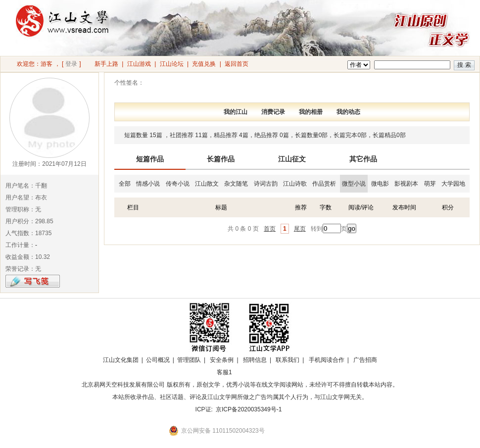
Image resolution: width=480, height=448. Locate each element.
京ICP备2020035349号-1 (249, 409)
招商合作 (251, 372)
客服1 (224, 372)
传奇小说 (178, 184)
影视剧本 (406, 184)
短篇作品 (150, 159)
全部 (125, 184)
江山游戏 (139, 64)
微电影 (380, 184)
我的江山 (236, 112)
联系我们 (288, 360)
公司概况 (158, 360)
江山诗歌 (295, 184)
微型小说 (354, 184)
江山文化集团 (121, 360)
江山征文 (292, 159)
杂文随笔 (236, 184)
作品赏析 (324, 184)
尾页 (300, 229)
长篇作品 (221, 159)
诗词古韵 (266, 184)
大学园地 (453, 184)
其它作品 (363, 159)
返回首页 (237, 64)
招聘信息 (255, 360)
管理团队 (189, 360)
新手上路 (106, 64)
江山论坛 (172, 64)
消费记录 (273, 112)
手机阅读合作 (327, 360)
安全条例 (222, 360)
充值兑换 (204, 64)
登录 (71, 64)
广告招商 (365, 360)
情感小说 (148, 184)
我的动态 (348, 112)
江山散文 (207, 184)
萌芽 (430, 184)
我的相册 (311, 112)
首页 (270, 229)
